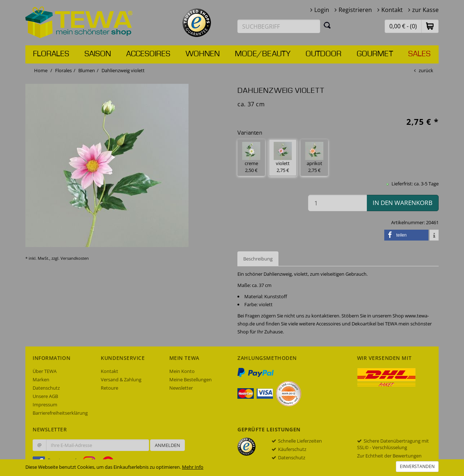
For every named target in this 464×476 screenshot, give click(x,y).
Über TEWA (45, 371)
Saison (98, 54)
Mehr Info (193, 467)
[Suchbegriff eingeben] (279, 26)
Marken (41, 379)
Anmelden (167, 445)
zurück (426, 70)
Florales (51, 54)
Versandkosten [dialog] (75, 258)
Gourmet (375, 54)
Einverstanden (417, 466)
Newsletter (181, 388)
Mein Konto (182, 371)
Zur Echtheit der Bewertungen (389, 456)
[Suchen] (327, 25)
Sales (419, 54)
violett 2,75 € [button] (283, 158)
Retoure (109, 388)
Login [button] (322, 10)
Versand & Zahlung (121, 379)
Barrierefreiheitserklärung (60, 413)
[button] (430, 26)
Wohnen (203, 54)
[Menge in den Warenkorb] (337, 203)
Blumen (87, 70)
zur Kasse (425, 10)
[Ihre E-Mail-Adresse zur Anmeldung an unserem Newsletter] (98, 445)
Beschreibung (258, 259)
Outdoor (324, 54)
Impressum (45, 405)
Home (41, 70)
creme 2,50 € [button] (251, 158)
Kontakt (392, 10)
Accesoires (148, 54)
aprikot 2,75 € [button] (314, 158)
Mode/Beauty (263, 54)
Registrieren (355, 10)
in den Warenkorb (403, 203)
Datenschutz (46, 388)
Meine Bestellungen (190, 379)
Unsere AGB (45, 396)
